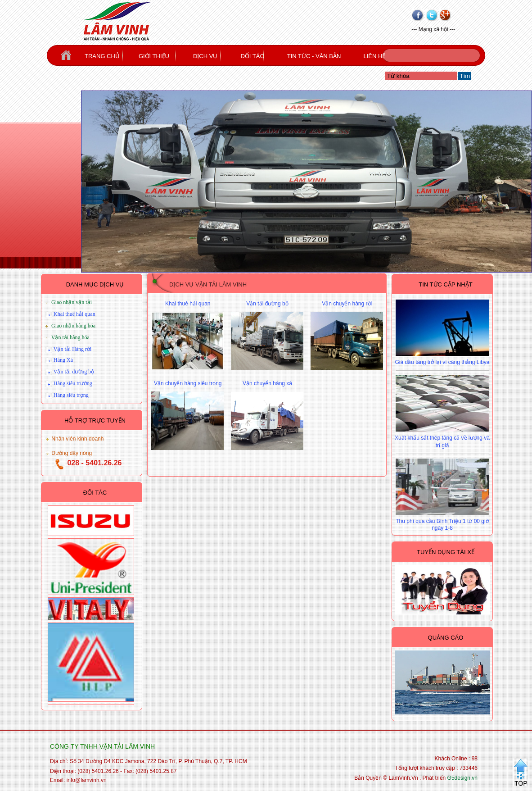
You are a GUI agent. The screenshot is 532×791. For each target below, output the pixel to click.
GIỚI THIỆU (154, 56)
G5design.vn (462, 778)
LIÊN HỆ (374, 56)
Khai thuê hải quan (74, 314)
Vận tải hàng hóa (70, 337)
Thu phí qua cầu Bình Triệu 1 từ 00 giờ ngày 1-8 (442, 525)
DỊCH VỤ (205, 56)
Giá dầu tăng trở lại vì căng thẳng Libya (442, 362)
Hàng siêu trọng (71, 395)
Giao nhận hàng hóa (73, 326)
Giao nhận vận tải (72, 302)
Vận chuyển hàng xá (267, 383)
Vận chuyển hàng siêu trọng (188, 383)
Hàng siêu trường (73, 383)
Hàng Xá (63, 360)
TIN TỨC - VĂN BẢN (314, 56)
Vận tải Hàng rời (73, 349)
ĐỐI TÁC (252, 56)
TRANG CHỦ (102, 56)
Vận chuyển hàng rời (347, 304)
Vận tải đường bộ (74, 372)
